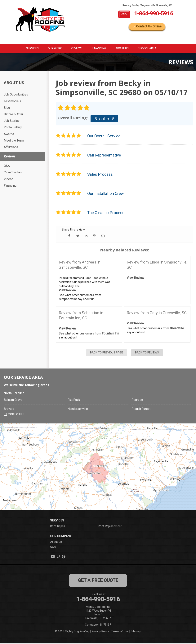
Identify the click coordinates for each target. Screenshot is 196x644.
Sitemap (136, 632)
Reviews (76, 48)
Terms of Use (120, 632)
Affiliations (11, 147)
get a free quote (98, 581)
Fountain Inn (110, 334)
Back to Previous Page (107, 353)
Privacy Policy (100, 632)
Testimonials (12, 102)
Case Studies (13, 173)
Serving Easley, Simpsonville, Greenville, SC (147, 5)
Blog (7, 108)
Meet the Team (14, 141)
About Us (124, 48)
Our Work (53, 48)
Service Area (151, 48)
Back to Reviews (147, 353)
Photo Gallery (13, 128)
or (147, 26)
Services (28, 48)
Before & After (13, 115)
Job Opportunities (16, 95)
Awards (9, 134)
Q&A (7, 166)
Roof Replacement (110, 526)
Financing (100, 48)
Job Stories (12, 121)
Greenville (177, 329)
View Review (67, 291)
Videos (9, 179)
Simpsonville (68, 299)
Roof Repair (58, 526)
